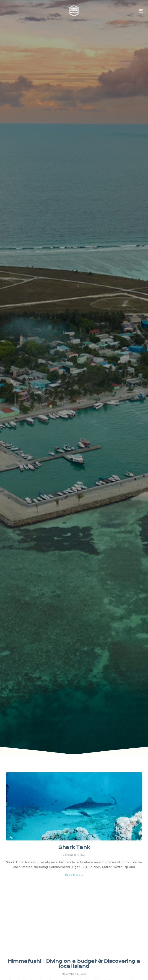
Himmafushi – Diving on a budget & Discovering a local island (74, 964)
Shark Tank (74, 847)
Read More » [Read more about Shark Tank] (74, 875)
